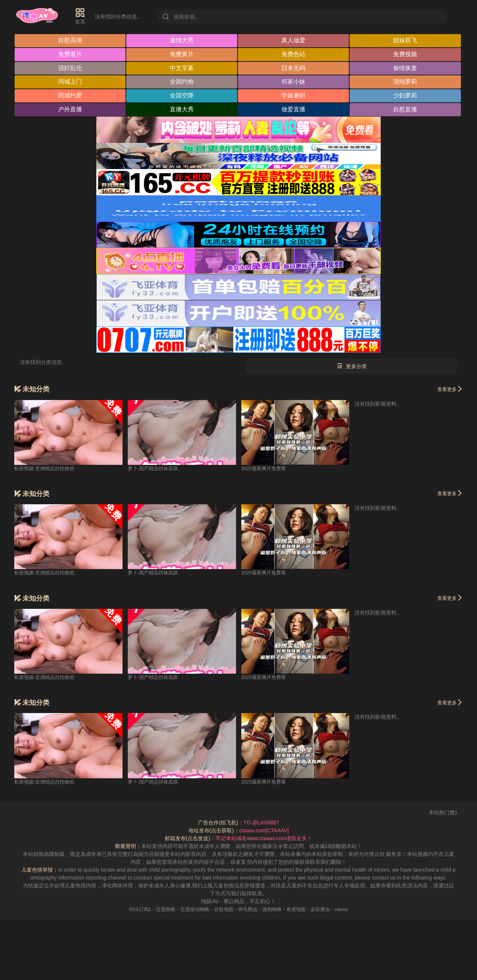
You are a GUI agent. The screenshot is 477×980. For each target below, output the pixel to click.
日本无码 (294, 68)
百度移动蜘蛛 (192, 910)
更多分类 (352, 367)
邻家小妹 (294, 82)
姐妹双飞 (406, 41)
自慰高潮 (70, 41)
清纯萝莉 (406, 82)
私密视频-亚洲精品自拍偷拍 (47, 469)
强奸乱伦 (70, 68)
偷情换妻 (406, 68)
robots (348, 910)
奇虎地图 (300, 910)
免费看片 (70, 55)
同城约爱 (70, 96)
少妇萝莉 (406, 96)
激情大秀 (182, 41)
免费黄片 (182, 55)
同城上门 (70, 82)
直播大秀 (182, 110)
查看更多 (449, 389)
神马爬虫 (248, 910)
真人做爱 (294, 41)
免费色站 (294, 55)
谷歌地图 (223, 910)
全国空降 (182, 96)
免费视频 (406, 55)
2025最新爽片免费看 (265, 469)
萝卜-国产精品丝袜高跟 (155, 469)
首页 (84, 16)
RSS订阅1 (134, 910)
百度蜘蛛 (161, 910)
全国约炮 (182, 82)
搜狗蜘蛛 (274, 910)
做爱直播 (294, 110)
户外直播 (70, 110)
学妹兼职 (294, 96)
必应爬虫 (326, 910)
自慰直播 (406, 110)
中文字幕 (182, 68)
